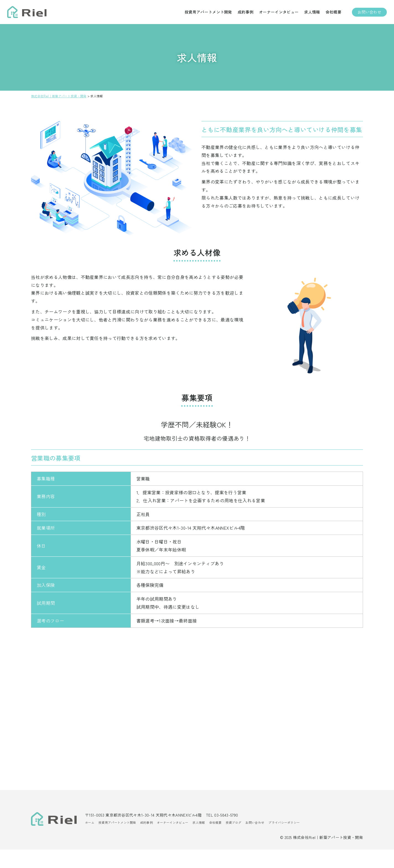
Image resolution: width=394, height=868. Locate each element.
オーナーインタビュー (276, 14)
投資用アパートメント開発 (206, 14)
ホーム (90, 841)
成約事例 (243, 14)
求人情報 (309, 14)
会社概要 (331, 14)
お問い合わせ (367, 14)
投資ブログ (234, 841)
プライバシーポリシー (284, 841)
